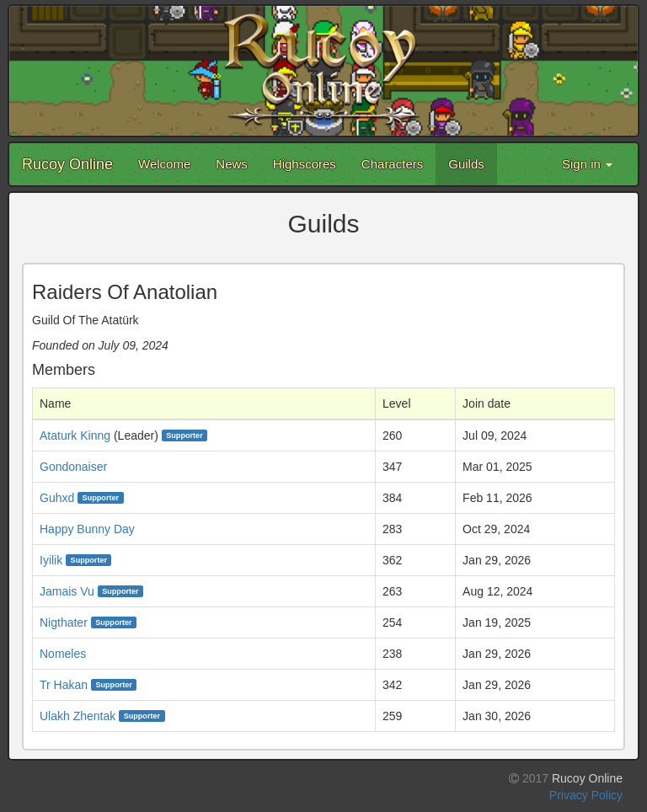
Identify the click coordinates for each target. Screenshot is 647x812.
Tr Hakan (64, 685)
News (232, 164)
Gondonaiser (73, 467)
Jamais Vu (67, 591)
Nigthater (64, 622)
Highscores (305, 164)
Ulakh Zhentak (78, 716)
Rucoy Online (67, 164)
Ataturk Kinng (75, 435)
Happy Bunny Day (87, 529)
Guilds (466, 164)
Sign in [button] (587, 164)
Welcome (164, 164)
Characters (392, 164)
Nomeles (63, 654)
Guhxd (57, 498)
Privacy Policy (586, 795)
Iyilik (51, 560)
